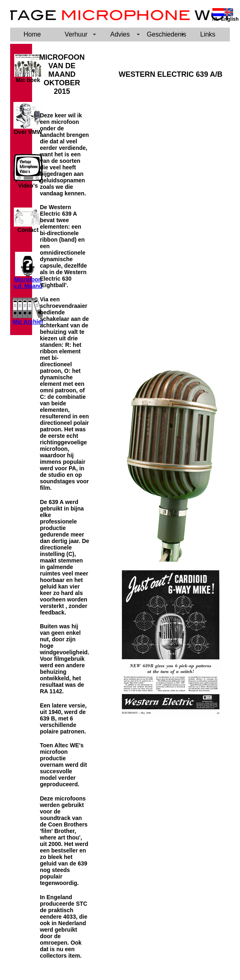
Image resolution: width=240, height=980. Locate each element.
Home (32, 34)
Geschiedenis (166, 34)
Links (208, 34)
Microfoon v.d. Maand (28, 283)
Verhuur (76, 34)
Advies (120, 34)
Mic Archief (28, 322)
